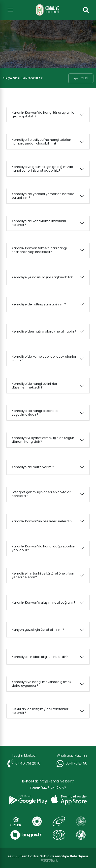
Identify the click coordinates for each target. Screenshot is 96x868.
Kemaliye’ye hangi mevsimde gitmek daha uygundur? (41, 684)
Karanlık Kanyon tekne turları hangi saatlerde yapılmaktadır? (39, 250)
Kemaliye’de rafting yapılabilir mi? (39, 304)
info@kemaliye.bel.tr (48, 781)
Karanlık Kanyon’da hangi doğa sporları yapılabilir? (43, 548)
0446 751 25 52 (48, 788)
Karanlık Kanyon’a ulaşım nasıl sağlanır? (44, 603)
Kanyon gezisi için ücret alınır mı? (38, 630)
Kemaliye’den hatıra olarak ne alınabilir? (44, 331)
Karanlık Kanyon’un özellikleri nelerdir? (42, 521)
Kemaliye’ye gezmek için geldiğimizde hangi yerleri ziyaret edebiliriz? (42, 169)
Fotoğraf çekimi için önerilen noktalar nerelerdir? (41, 494)
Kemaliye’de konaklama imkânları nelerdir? (39, 223)
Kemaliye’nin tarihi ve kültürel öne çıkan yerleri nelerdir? (43, 575)
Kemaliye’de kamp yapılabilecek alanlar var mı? (44, 358)
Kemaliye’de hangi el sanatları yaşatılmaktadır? (36, 413)
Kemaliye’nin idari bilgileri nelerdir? (40, 657)
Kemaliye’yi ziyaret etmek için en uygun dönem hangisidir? (43, 440)
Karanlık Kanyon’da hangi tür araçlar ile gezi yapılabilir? (43, 114)
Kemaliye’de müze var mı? (33, 467)
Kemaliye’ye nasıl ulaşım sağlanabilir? (42, 277)
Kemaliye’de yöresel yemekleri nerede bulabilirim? (43, 196)
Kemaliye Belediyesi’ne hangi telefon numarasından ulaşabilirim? (41, 142)
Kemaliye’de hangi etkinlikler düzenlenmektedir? (34, 386)
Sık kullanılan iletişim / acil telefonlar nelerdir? (40, 711)
